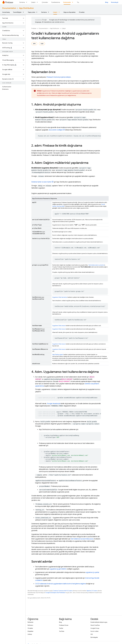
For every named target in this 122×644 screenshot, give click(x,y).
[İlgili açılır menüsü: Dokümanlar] (73, 2)
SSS (92, 634)
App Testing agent (58, 354)
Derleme (22, 2)
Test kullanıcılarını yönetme (96, 265)
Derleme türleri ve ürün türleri (41, 182)
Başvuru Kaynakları (70, 12)
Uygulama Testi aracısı (59, 326)
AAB (42, 44)
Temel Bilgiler (17, 12)
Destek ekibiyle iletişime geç (99, 622)
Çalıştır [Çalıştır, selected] (55, 12)
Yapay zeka (31, 12)
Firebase (34, 28)
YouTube (62, 631)
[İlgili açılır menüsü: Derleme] (27, 2)
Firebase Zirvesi (64, 625)
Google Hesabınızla (54, 404)
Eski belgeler (94, 637)
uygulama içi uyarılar (92, 572)
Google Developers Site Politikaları (55, 593)
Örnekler (82, 12)
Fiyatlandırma (56, 2)
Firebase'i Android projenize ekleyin (59, 77)
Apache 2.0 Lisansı (92, 591)
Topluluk (80, 2)
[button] (11, 18)
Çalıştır (33, 2)
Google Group (95, 628)
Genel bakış (6, 12)
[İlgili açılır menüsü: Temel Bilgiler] (24, 12)
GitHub (30, 634)
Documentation (9, 8)
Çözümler (45, 2)
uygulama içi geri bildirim (58, 569)
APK (34, 44)
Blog (107, 2)
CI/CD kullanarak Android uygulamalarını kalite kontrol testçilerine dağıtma (61, 584)
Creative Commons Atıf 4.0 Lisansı (63, 591)
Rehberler (30, 622)
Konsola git (115, 2)
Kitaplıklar (30, 631)
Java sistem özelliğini (56, 130)
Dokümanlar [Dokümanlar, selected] (67, 2)
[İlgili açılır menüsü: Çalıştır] (38, 2)
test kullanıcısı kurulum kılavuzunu (82, 539)
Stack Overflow (95, 625)
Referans (30, 625)
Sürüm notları (95, 631)
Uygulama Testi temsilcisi (60, 297)
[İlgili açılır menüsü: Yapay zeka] (37, 12)
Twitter (61, 628)
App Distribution (26, 8)
